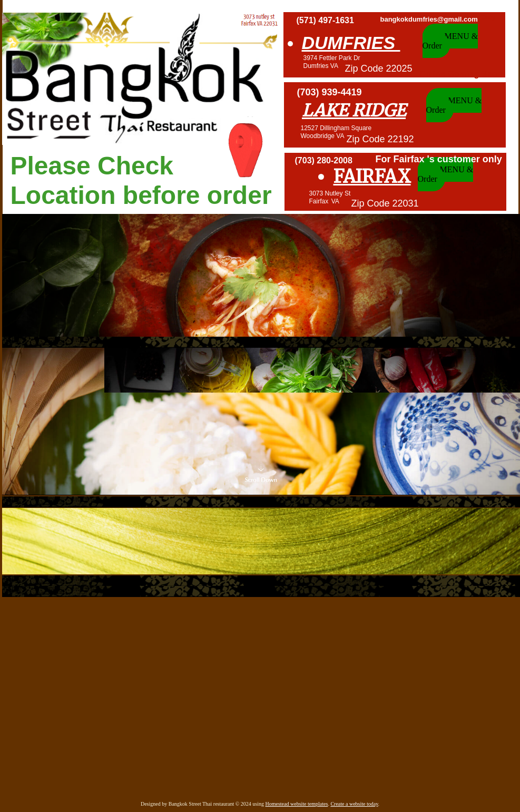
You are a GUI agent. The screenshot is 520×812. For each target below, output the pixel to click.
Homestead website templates (297, 804)
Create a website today (354, 804)
